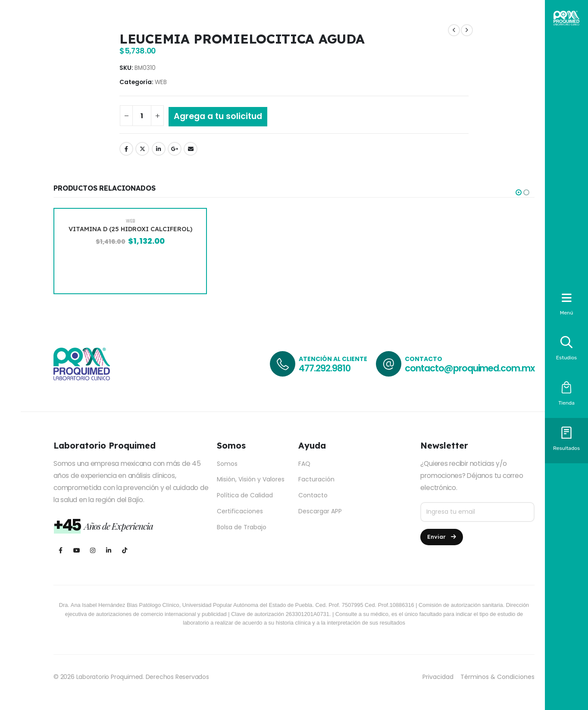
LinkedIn (159, 149)
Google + (175, 149)
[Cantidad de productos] (142, 116)
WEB (161, 82)
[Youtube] (77, 550)
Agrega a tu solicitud (218, 116)
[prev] (454, 30)
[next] (467, 30)
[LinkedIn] (108, 550)
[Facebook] (61, 550)
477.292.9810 (324, 368)
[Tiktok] (124, 550)
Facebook (126, 149)
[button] (519, 192)
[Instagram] (92, 550)
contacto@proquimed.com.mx (470, 368)
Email (191, 149)
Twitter (142, 149)
